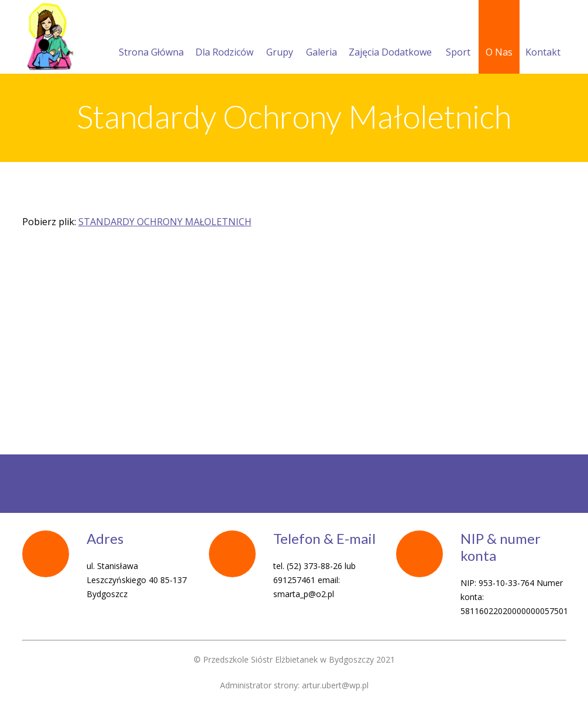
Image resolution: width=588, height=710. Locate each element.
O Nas (499, 38)
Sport (458, 38)
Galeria (321, 38)
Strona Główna (151, 38)
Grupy (280, 38)
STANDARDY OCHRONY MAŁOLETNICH (165, 222)
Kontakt (543, 38)
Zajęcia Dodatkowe (390, 38)
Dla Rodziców (224, 38)
